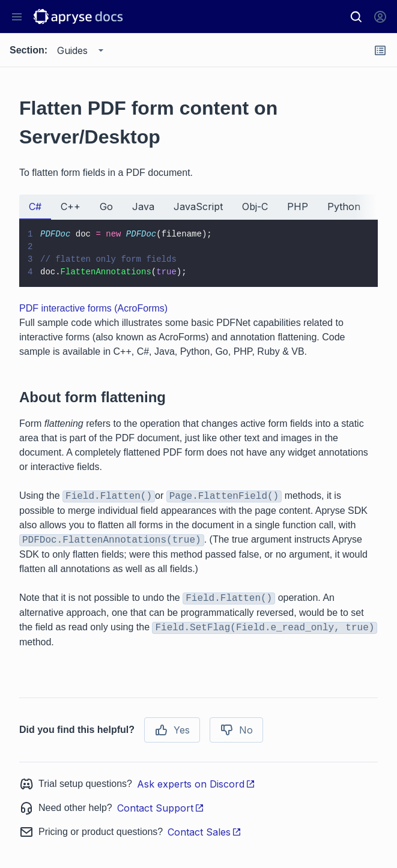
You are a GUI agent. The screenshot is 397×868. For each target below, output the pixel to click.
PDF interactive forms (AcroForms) (93, 308)
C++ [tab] (71, 206)
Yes (172, 730)
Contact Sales (205, 832)
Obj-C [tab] (255, 206)
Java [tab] (143, 206)
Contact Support (161, 808)
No (236, 730)
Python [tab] (344, 206)
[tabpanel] (198, 253)
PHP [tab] (298, 206)
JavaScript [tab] (198, 206)
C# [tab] (35, 206)
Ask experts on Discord (196, 784)
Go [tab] (106, 206)
